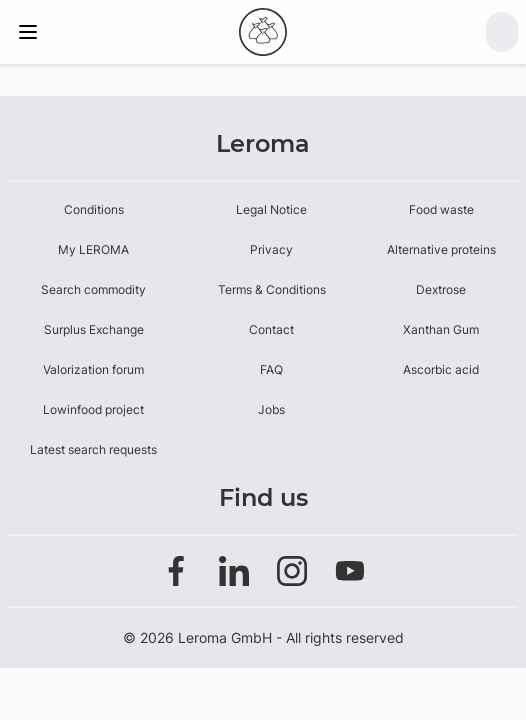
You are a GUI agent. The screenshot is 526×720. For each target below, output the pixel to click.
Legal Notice (271, 209)
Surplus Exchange (94, 329)
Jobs (271, 409)
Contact (271, 329)
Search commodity (93, 289)
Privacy (271, 249)
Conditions (94, 209)
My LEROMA (93, 249)
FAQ (271, 369)
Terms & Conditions (272, 289)
